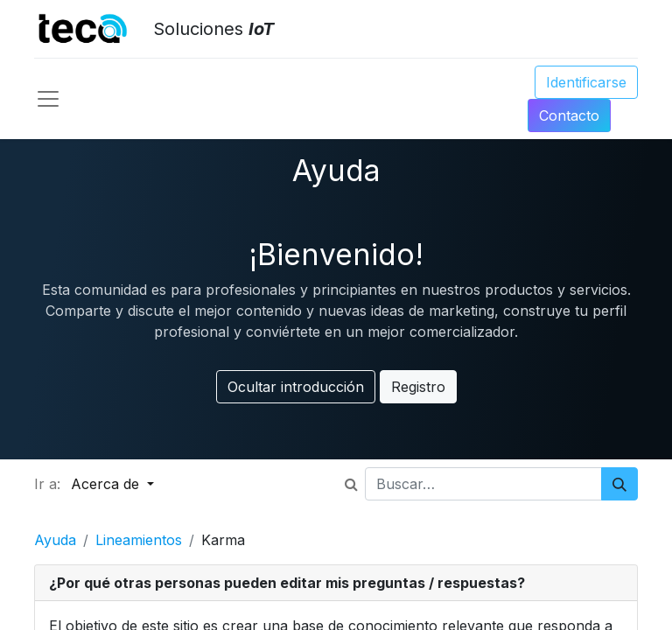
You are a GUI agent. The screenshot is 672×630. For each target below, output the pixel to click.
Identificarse (586, 82)
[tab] (336, 583)
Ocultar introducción (296, 387)
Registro (418, 387)
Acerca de (107, 484)
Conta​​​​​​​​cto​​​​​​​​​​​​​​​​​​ (569, 115)
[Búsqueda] (619, 484)
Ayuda (55, 540)
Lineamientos (139, 540)
